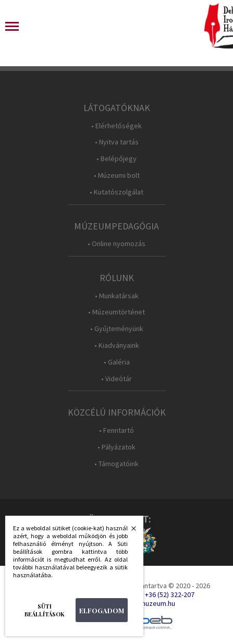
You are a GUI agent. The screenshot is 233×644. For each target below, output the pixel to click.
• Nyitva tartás (117, 142)
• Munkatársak (117, 296)
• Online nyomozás (116, 244)
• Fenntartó (116, 430)
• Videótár (116, 379)
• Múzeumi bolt (117, 175)
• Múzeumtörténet (116, 312)
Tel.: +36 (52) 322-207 (163, 594)
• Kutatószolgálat (116, 192)
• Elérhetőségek (116, 126)
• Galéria (117, 362)
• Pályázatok (116, 447)
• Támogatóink (116, 464)
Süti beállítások (45, 610)
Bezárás (128, 531)
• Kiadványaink (117, 345)
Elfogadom (102, 610)
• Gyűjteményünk (117, 329)
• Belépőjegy (116, 159)
